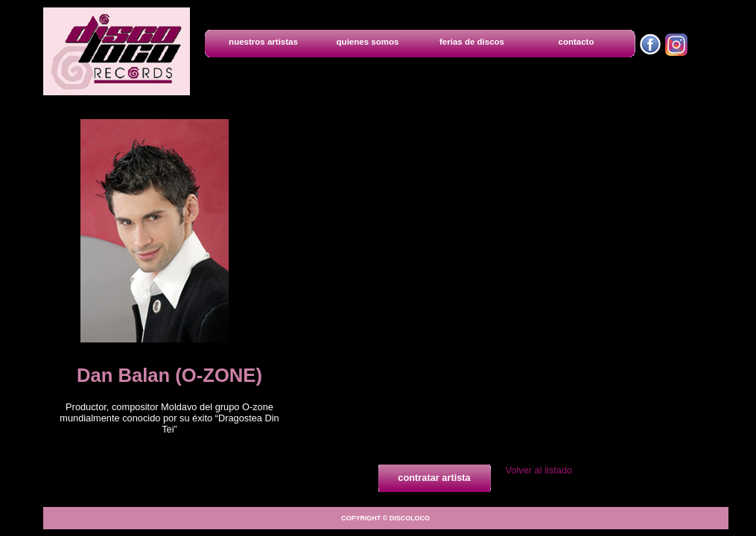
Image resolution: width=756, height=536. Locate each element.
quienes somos (368, 42)
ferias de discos (472, 42)
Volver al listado (539, 470)
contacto (576, 42)
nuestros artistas (263, 42)
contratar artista (434, 478)
